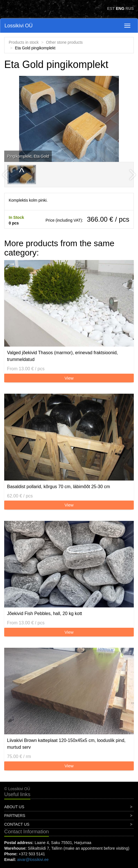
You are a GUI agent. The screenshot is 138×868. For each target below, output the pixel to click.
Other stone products (65, 42)
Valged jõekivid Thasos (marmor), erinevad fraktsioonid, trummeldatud (62, 356)
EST (111, 8)
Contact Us (17, 824)
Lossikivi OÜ (19, 26)
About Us (14, 807)
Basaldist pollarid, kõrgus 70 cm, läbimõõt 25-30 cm (58, 487)
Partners (15, 816)
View (69, 378)
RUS (130, 8)
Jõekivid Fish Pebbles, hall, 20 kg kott (45, 613)
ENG (120, 8)
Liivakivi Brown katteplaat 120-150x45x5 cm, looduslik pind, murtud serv (66, 744)
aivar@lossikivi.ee (33, 860)
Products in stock (24, 42)
